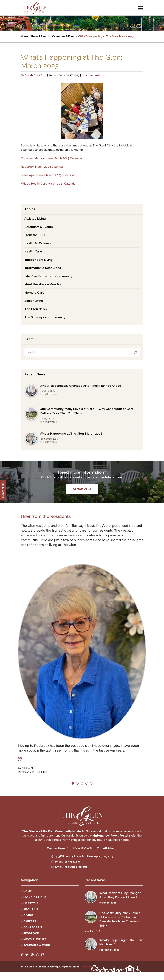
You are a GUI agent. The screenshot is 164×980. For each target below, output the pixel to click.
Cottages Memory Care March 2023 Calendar (52, 158)
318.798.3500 (73, 862)
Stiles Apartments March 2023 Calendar (48, 175)
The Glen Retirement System (34, 8)
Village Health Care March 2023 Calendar (49, 184)
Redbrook (31, 933)
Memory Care (34, 293)
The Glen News (36, 309)
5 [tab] (91, 783)
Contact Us (80, 489)
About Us (31, 909)
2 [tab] (77, 783)
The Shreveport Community (45, 317)
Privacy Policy (89, 967)
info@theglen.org (75, 867)
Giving (28, 915)
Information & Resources (43, 268)
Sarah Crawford (36, 75)
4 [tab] (87, 783)
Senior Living (34, 301)
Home (28, 891)
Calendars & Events (39, 227)
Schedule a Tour (37, 945)
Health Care (33, 251)
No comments (91, 75)
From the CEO (35, 235)
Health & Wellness (38, 243)
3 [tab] (82, 783)
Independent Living (39, 260)
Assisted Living (35, 219)
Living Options (35, 897)
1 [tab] (73, 783)
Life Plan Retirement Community (48, 276)
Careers (30, 921)
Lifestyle (31, 903)
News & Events (35, 939)
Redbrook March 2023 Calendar (42, 167)
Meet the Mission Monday (43, 284)
